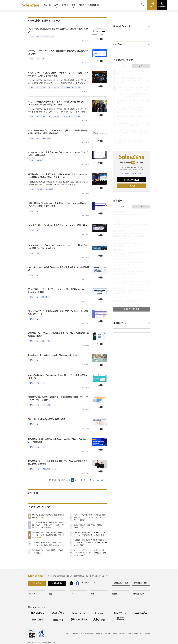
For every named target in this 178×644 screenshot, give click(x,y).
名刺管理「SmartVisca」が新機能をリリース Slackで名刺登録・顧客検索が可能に (58, 335)
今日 (123, 66)
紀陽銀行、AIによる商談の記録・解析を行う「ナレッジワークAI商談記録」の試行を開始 (48, 535)
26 (102, 480)
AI (43, 59)
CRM (32, 37)
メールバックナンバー (132, 174)
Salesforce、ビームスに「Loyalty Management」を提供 (53, 355)
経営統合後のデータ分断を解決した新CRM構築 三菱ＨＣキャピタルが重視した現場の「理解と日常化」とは (58, 176)
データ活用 (49, 189)
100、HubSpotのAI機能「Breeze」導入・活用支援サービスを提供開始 (58, 269)
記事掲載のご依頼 (121, 583)
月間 (141, 66)
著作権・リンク (78, 634)
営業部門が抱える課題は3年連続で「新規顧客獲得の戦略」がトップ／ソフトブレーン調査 (58, 399)
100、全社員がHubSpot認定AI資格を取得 (47, 419)
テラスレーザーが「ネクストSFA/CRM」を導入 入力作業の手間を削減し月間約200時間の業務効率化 (58, 132)
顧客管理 (40, 160)
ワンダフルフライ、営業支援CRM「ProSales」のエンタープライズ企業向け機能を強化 (58, 154)
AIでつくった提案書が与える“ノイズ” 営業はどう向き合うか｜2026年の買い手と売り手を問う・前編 (56, 103)
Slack (50, 341)
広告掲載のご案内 (141, 583)
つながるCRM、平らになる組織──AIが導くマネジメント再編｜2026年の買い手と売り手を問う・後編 (58, 74)
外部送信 (147, 634)
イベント (65, 5)
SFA (38, 59)
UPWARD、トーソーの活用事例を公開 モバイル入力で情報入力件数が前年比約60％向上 (58, 463)
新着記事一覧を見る (132, 309)
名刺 (43, 341)
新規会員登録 (131, 180)
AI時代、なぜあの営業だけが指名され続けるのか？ (130, 215)
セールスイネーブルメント (45, 37)
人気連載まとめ (94, 5)
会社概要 (107, 634)
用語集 (82, 5)
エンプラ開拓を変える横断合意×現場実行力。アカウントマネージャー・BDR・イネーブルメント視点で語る (48, 525)
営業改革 (57, 88)
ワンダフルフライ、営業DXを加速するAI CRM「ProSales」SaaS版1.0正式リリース (58, 313)
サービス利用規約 (119, 634)
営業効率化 (45, 297)
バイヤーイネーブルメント (72, 88)
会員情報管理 (89, 634)
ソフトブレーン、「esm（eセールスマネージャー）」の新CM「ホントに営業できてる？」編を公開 (58, 247)
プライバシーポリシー (134, 634)
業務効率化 (46, 138)
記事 (56, 5)
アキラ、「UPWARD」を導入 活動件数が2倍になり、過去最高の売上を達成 (58, 52)
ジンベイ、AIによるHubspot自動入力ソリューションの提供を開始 (57, 225)
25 (98, 480)
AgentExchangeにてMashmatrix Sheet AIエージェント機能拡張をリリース (58, 377)
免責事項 (99, 634)
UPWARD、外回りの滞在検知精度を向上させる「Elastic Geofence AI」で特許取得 (58, 441)
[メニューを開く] (16, 5)
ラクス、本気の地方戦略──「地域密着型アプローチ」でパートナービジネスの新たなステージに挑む (90, 517)
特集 (74, 5)
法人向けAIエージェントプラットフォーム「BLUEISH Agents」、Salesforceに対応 (57, 291)
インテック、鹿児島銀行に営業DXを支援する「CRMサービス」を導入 (58, 30)
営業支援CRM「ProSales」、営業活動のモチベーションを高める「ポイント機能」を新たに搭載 (57, 205)
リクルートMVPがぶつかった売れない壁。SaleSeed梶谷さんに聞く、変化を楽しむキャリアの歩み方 (90, 553)
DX (55, 469)
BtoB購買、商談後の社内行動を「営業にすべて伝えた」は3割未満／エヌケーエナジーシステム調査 (90, 543)
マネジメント (41, 88)
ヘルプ (68, 634)
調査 (49, 405)
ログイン (131, 186)
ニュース (47, 5)
